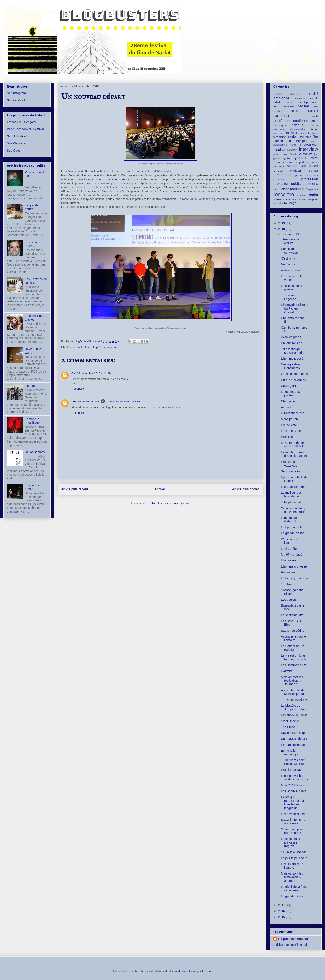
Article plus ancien (246, 489)
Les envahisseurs (293, 814)
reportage (302, 195)
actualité (78, 347)
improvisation (309, 144)
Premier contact (292, 770)
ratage (285, 189)
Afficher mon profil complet (291, 945)
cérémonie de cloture (290, 241)
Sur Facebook (16, 100)
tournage (290, 203)
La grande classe (293, 533)
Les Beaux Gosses (294, 791)
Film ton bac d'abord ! (289, 520)
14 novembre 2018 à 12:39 (94, 373)
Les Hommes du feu (295, 665)
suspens (313, 200)
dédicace (279, 129)
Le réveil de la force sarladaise (294, 888)
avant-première (308, 102)
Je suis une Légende (289, 297)
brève (278, 111)
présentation (283, 175)
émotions (291, 133)
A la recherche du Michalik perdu (293, 692)
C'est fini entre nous (294, 374)
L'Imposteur (289, 560)
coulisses (301, 121)
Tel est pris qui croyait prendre (293, 351)
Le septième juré (292, 615)
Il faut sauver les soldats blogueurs (295, 778)
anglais (314, 99)
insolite (279, 150)
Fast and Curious (293, 431)
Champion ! (289, 401)
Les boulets (289, 600)
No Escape (288, 264)
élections (278, 133)
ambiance (281, 98)
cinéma (281, 116)
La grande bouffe (32, 207)
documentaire (298, 129)
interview (309, 149)
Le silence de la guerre (292, 288)
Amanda (287, 407)
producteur (312, 175)
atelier (290, 102)
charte (295, 111)
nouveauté (280, 162)
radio (276, 189)
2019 (282, 223)
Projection (288, 437)
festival (89, 347)
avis (276, 106)
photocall (296, 170)
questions (310, 184)
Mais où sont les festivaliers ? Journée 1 (292, 877)
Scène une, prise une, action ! (292, 831)
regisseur (313, 189)
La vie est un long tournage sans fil (294, 657)
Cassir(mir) (288, 386)
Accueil (160, 489)
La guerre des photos (290, 393)
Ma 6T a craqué (292, 555)
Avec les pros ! (291, 337)
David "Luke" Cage (294, 733)
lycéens (100, 347)
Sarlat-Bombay (35, 452)
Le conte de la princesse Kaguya (291, 842)
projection (281, 184)
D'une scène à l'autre (291, 541)
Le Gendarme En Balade (293, 648)
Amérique (299, 99)
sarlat (314, 195)
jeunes (277, 154)
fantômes (313, 133)
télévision (279, 203)
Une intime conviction (289, 251)
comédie (314, 116)
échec (314, 129)
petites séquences (302, 166)
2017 (282, 905)
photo (278, 170)
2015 (282, 917)
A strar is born (290, 270)
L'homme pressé (292, 359)
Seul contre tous (292, 471)
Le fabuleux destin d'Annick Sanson (294, 454)
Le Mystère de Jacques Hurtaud (294, 707)
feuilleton (305, 137)
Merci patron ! (290, 419)
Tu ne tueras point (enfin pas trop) (293, 762)
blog (316, 107)
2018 (282, 229)
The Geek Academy (294, 700)
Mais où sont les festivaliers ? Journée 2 (292, 681)
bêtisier (304, 106)
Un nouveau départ (294, 739)
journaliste (305, 154)
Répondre (78, 389)
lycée (287, 158)
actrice (295, 94)
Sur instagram (16, 93)
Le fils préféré (290, 549)
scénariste (280, 199)
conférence (282, 121)
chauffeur (312, 111)
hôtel (293, 145)
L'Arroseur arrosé (293, 413)
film (315, 137)
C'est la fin (288, 258)
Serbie (303, 200)
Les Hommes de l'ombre (292, 866)
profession (310, 179)
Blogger (207, 971)
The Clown (288, 727)
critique (298, 125)
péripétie (279, 166)
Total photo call (291, 502)
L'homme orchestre (294, 566)
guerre (315, 141)
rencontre (284, 194)
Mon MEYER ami (293, 785)
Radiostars (288, 572)
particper (305, 162)
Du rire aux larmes (293, 380)
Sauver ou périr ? (293, 631)
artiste (278, 102)
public (296, 184)
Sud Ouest (14, 151)
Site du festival (17, 136)
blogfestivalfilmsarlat (86, 402)
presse (299, 175)
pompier (314, 171)
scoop (293, 199)
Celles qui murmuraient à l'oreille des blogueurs (292, 802)
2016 (282, 911)
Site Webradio (16, 143)
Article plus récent (75, 489)
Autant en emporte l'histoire (293, 638)
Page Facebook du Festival (25, 129)
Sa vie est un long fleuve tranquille (293, 510)
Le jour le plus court (294, 858)
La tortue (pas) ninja (295, 578)
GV (74, 373)
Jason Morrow (178, 971)
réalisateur (298, 189)
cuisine (314, 125)
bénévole (288, 107)
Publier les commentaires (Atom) (169, 503)
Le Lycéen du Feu (293, 527)
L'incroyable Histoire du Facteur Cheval (295, 308)
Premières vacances (289, 464)
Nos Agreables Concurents (291, 366)
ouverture (113, 347)
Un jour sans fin (292, 343)
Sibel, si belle (290, 721)
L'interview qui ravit (294, 715)
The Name (288, 584)
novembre (289, 234)
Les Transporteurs (293, 487)
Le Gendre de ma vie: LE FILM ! (293, 445)
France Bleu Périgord (21, 122)
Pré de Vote (289, 425)
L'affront (30, 386)
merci (314, 158)
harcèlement (280, 145)
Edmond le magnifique (32, 421)
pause (314, 162)
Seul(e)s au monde (294, 852)
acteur (279, 94)
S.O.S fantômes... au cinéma (293, 822)
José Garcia (290, 154)
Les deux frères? (31, 244)
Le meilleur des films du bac (291, 494)
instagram (292, 150)
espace (303, 133)
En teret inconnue (293, 745)
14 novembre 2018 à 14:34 (123, 402)
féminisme (280, 137)
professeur (280, 180)
